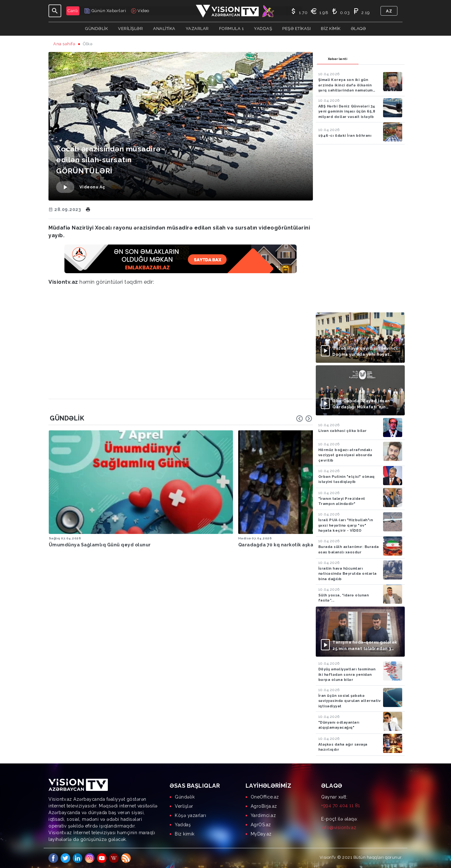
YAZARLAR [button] (197, 29)
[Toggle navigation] (55, 11)
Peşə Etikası (296, 29)
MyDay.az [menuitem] (261, 834)
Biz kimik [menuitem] (185, 834)
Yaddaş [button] (263, 29)
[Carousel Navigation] (304, 419)
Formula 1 (232, 29)
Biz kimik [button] (331, 29)
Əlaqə (359, 29)
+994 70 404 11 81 (341, 806)
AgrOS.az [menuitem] (261, 825)
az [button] (389, 11)
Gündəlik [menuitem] (185, 797)
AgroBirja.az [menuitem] (264, 806)
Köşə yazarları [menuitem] (190, 815)
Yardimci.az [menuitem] (263, 815)
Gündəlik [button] (96, 29)
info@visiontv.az (339, 828)
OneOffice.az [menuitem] (265, 797)
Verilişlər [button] (130, 29)
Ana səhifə (64, 44)
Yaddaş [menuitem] (183, 825)
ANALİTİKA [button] (164, 29)
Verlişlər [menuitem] (184, 806)
